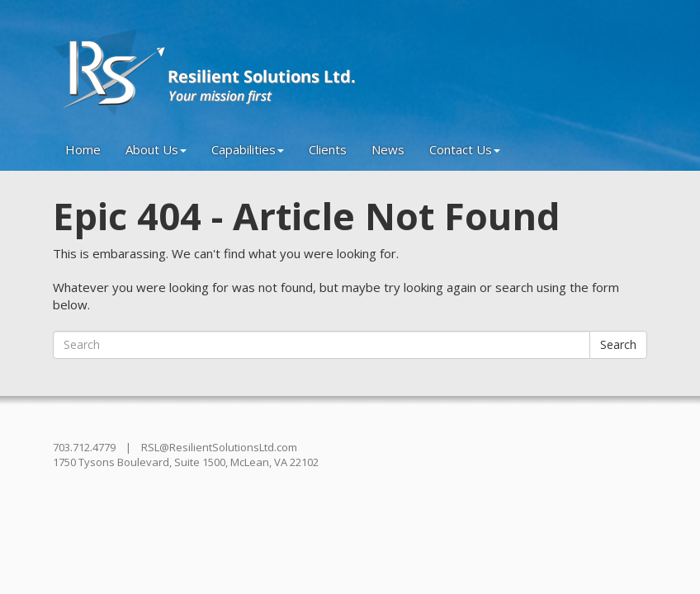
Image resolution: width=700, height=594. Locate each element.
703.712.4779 (84, 447)
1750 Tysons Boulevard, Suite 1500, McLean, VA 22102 (186, 462)
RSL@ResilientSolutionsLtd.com (219, 447)
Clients (328, 149)
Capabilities (248, 149)
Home (83, 149)
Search (618, 344)
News (388, 149)
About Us (156, 149)
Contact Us (465, 149)
